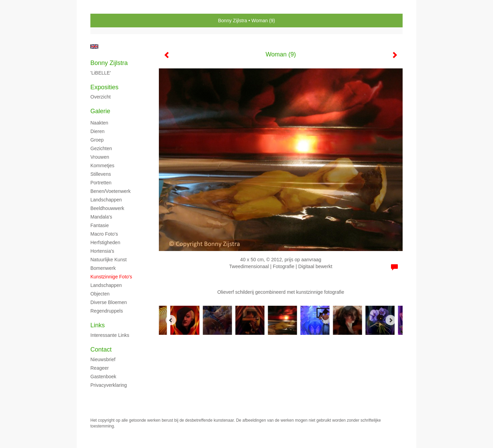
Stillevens (101, 174)
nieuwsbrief (103, 359)
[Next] (391, 320)
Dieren (97, 131)
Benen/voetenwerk (111, 191)
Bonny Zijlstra (233, 21)
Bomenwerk (103, 268)
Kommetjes (102, 166)
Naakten (99, 123)
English (94, 47)
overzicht (100, 97)
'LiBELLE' (101, 73)
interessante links (110, 335)
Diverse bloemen (109, 302)
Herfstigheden (105, 242)
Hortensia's (102, 251)
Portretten (101, 183)
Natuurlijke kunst (109, 260)
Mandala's (101, 217)
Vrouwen (100, 157)
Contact (101, 350)
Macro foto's (104, 234)
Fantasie (100, 225)
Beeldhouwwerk (107, 208)
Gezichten (101, 148)
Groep (97, 140)
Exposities (104, 87)
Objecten (100, 294)
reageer (100, 368)
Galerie (100, 111)
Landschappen (106, 200)
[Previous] (171, 320)
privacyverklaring (109, 385)
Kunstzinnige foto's (111, 277)
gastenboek (103, 377)
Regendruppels (107, 311)
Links (98, 325)
